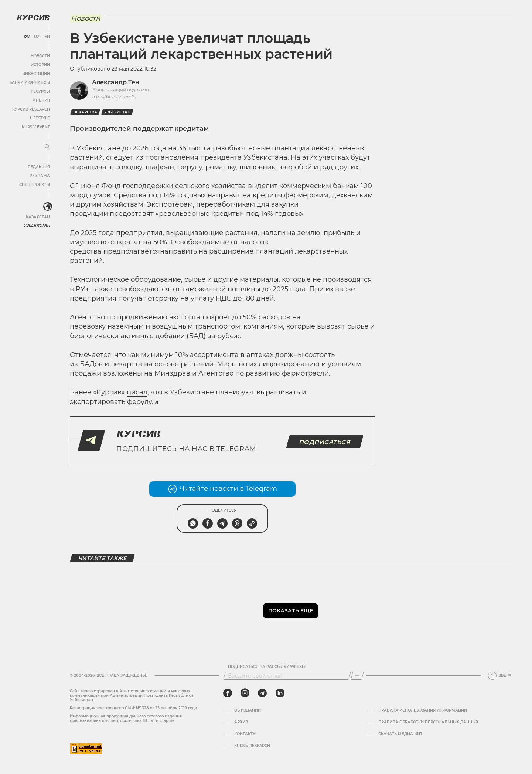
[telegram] (262, 693)
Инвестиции (36, 74)
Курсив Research (31, 109)
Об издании (248, 710)
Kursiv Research (252, 746)
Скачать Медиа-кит (400, 734)
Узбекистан (37, 225)
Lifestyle (40, 118)
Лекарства (85, 112)
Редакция (39, 167)
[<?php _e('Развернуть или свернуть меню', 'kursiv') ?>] (48, 207)
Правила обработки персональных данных (428, 722)
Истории (40, 65)
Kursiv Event (36, 127)
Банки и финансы (30, 83)
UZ (37, 37)
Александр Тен (116, 82)
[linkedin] (280, 693)
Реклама (40, 176)
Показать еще (291, 611)
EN (47, 37)
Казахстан (38, 217)
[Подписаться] (357, 676)
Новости (40, 56)
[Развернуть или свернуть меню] (47, 147)
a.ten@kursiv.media (114, 97)
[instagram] (245, 693)
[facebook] (228, 693)
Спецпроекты (35, 185)
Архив (241, 722)
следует (120, 157)
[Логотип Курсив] (33, 17)
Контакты (245, 734)
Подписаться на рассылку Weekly (267, 667)
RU (26, 37)
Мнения (41, 100)
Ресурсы (40, 91)
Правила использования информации (423, 710)
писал (137, 392)
